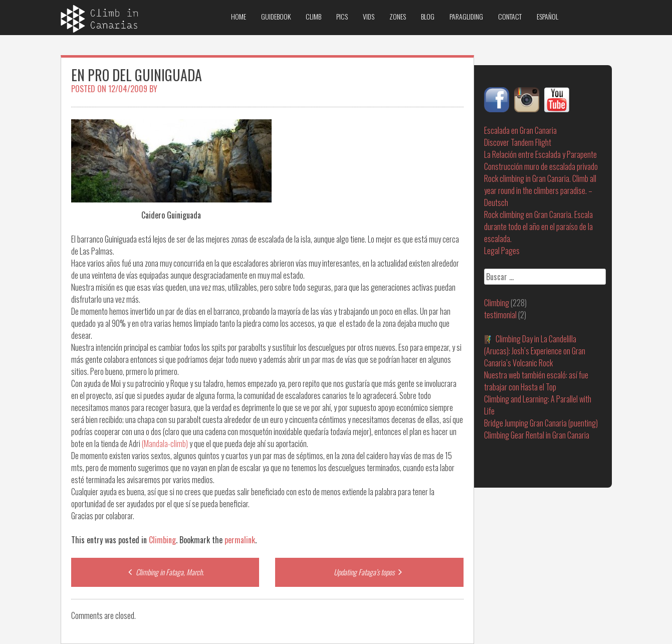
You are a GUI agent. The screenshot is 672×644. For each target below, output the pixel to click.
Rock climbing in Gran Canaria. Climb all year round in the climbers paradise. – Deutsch (540, 190)
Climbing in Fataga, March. (165, 572)
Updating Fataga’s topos (369, 572)
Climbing (162, 540)
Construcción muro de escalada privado (541, 166)
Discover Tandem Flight (518, 142)
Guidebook (276, 16)
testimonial (500, 315)
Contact (510, 16)
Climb (313, 16)
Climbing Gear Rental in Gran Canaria (537, 435)
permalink (240, 540)
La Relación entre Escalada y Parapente (540, 154)
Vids (369, 16)
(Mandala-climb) (165, 444)
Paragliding (466, 16)
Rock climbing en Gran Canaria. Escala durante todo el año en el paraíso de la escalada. (538, 227)
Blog (428, 16)
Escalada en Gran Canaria (520, 130)
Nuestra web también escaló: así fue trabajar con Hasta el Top (536, 381)
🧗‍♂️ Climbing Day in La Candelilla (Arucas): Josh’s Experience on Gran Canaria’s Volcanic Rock (535, 351)
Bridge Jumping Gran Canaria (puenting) (541, 423)
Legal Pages (502, 251)
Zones (398, 16)
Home (239, 16)
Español (547, 16)
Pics (342, 16)
